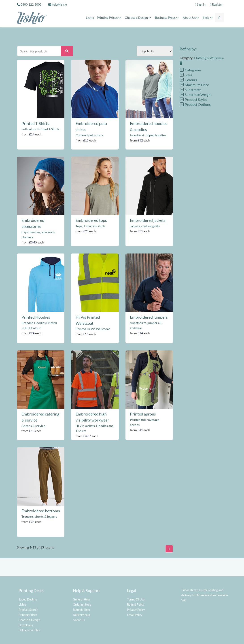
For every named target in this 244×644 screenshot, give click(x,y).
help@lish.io (58, 4)
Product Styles (193, 99)
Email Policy (135, 615)
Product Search (28, 610)
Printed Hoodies (36, 317)
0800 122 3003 (31, 4)
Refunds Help (81, 610)
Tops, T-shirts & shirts (90, 226)
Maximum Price (194, 85)
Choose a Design (139, 18)
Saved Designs (28, 599)
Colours (188, 80)
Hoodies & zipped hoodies (148, 135)
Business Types (168, 18)
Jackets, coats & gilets (145, 226)
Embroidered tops (91, 220)
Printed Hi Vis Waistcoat (93, 329)
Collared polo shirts (89, 135)
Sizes (186, 75)
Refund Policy (136, 605)
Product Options (195, 104)
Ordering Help (82, 605)
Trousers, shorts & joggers (39, 516)
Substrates (190, 90)
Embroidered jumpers (149, 317)
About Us (191, 18)
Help (208, 18)
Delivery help (81, 615)
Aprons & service (33, 426)
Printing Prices (109, 18)
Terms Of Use (136, 599)
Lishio (90, 18)
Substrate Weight (196, 95)
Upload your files (29, 630)
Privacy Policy (136, 610)
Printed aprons (143, 414)
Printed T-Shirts (35, 123)
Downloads (26, 625)
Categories (191, 70)
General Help (81, 599)
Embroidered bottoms (41, 511)
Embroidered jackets (148, 220)
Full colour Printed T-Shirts (40, 129)
